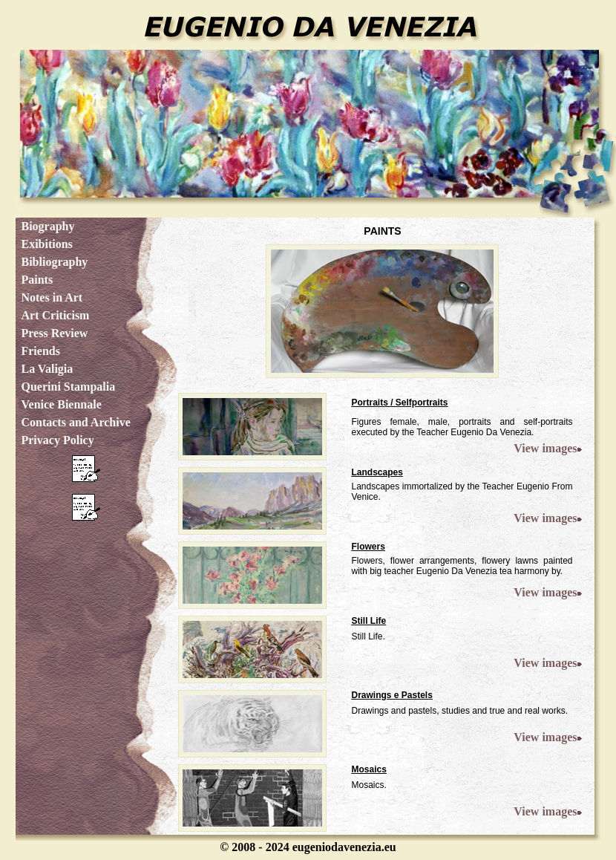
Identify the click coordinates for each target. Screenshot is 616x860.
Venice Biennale (61, 404)
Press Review (54, 333)
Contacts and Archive (75, 422)
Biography (47, 226)
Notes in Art (52, 297)
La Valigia (47, 369)
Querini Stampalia (68, 387)
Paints (37, 280)
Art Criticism (55, 315)
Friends (40, 351)
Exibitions (46, 244)
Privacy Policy (57, 440)
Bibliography (54, 262)
